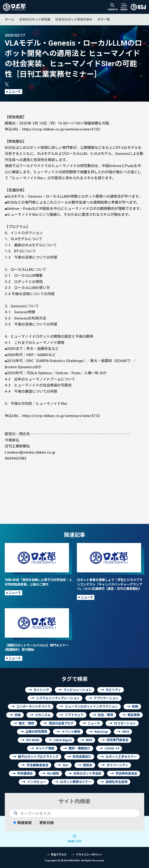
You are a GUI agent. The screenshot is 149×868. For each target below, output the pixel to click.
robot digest (63, 740)
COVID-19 (112, 748)
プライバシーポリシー (89, 854)
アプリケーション (106, 698)
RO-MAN (33, 740)
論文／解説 (26, 723)
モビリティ (113, 690)
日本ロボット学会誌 (87, 773)
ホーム (9, 19)
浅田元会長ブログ (61, 723)
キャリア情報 (45, 748)
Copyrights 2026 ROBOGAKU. (75, 860)
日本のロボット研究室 (35, 19)
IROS (126, 732)
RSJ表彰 (53, 773)
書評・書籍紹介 (79, 748)
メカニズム (43, 715)
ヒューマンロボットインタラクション (91, 707)
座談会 (88, 765)
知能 (18, 715)
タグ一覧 (103, 19)
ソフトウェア (74, 715)
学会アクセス (59, 854)
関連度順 (22, 823)
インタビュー (37, 782)
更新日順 (44, 823)
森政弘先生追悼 (117, 782)
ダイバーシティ (117, 765)
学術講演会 (25, 773)
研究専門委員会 (117, 740)
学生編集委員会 (37, 765)
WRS (89, 740)
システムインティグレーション (58, 698)
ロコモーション (125, 723)
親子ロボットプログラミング (38, 757)
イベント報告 (71, 732)
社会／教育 (106, 715)
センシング (41, 690)
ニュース (15, 92)
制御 (135, 707)
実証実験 (134, 715)
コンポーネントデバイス (33, 707)
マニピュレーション (77, 690)
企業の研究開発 (36, 732)
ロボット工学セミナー (121, 757)
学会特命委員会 (126, 773)
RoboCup (101, 732)
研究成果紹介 (82, 757)
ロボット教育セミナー (76, 782)
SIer (66, 765)
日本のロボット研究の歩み (74, 19)
